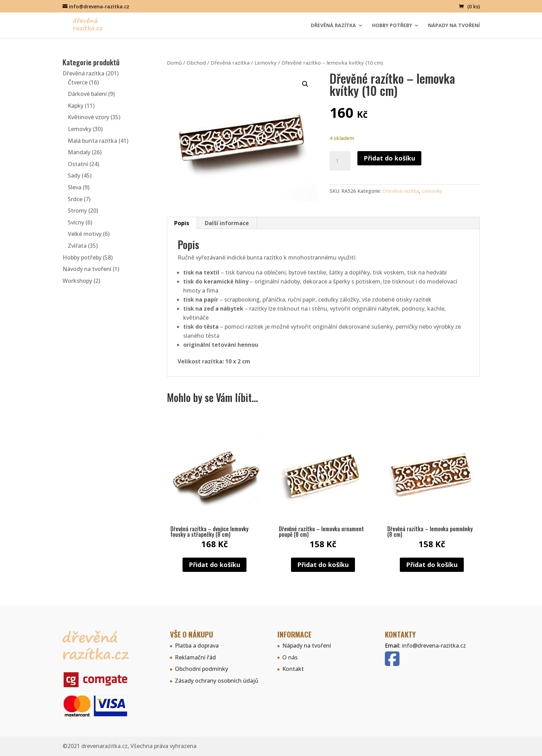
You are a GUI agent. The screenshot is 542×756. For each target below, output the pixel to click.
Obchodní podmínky (201, 669)
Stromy (77, 211)
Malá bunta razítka (92, 141)
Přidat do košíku (389, 158)
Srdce (75, 199)
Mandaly (79, 152)
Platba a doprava (197, 646)
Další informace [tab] (227, 223)
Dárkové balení (87, 94)
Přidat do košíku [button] (215, 565)
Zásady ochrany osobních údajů (217, 681)
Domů (174, 63)
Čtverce (78, 82)
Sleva (75, 187)
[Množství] (340, 161)
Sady (74, 175)
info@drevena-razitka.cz (434, 646)
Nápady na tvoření (454, 26)
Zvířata (77, 246)
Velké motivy (85, 234)
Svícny (76, 222)
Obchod (196, 63)
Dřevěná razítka (333, 26)
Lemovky (266, 63)
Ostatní (78, 164)
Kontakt (293, 669)
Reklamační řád (195, 657)
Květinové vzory (88, 117)
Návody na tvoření (87, 269)
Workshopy (77, 281)
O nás (290, 657)
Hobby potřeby (392, 26)
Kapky (76, 106)
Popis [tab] (182, 223)
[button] (305, 84)
